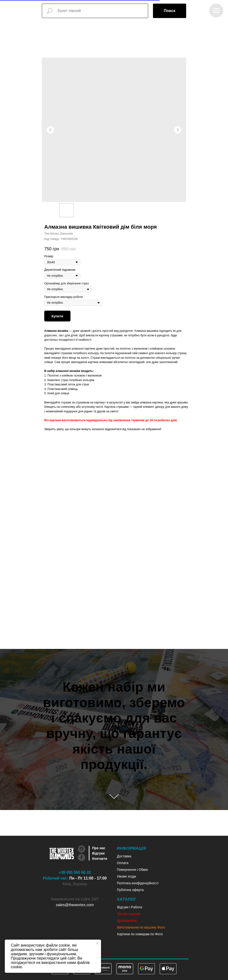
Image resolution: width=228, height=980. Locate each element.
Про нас (99, 848)
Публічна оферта (130, 890)
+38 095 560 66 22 (75, 872)
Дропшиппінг (127, 921)
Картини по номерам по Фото (140, 934)
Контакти (100, 859)
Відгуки (98, 853)
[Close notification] (97, 943)
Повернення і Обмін (132, 870)
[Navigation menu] (216, 11)
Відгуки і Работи (130, 907)
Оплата (123, 863)
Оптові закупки (129, 914)
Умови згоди (127, 876)
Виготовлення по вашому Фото (141, 927)
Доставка (124, 856)
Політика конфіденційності (138, 883)
